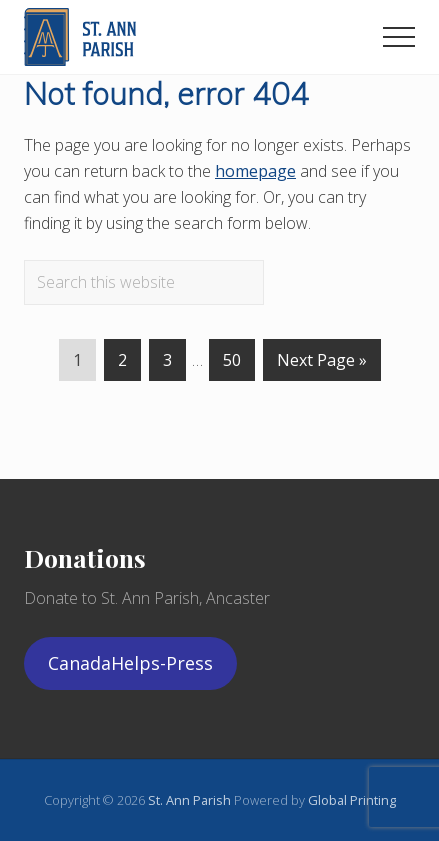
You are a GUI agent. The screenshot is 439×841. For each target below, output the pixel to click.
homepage (255, 171)
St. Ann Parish (191, 800)
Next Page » (322, 364)
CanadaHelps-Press (130, 663)
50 (232, 364)
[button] (399, 37)
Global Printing (352, 800)
